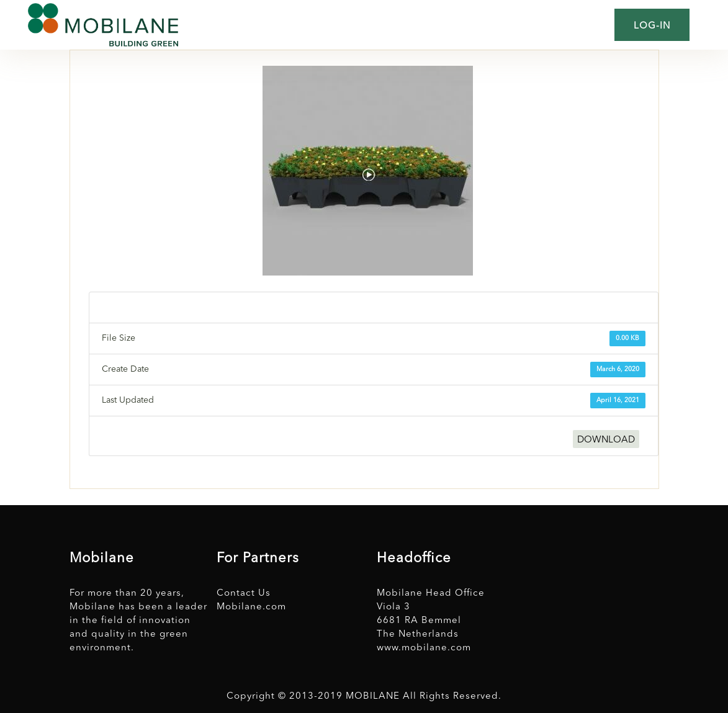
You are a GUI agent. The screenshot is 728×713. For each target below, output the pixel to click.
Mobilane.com (251, 607)
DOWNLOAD (606, 440)
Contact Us (244, 594)
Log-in (652, 26)
